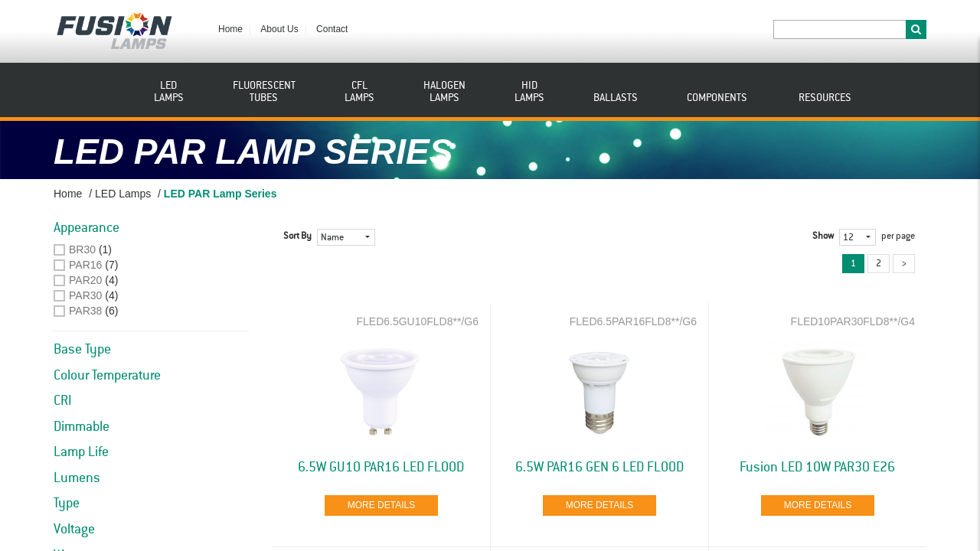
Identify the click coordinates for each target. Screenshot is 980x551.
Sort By (297, 236)
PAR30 (85, 295)
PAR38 (85, 311)
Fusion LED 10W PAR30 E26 (817, 468)
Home (230, 29)
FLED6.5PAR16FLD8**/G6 (633, 321)
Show (823, 236)
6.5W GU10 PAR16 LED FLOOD (381, 468)
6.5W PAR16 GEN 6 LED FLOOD (599, 468)
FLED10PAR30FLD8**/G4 (853, 321)
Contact (332, 29)
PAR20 (85, 280)
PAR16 (85, 265)
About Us (279, 29)
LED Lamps (123, 194)
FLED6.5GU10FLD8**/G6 (417, 321)
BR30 (82, 249)
